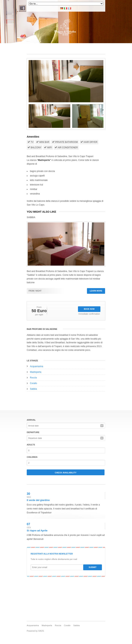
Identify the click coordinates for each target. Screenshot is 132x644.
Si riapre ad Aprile (37, 531)
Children (32, 457)
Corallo (33, 383)
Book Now (89, 309)
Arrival (31, 420)
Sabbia (33, 389)
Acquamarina (37, 366)
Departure (33, 432)
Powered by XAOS (35, 631)
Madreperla (36, 372)
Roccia (33, 378)
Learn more (96, 291)
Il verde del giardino (38, 500)
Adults (31, 445)
